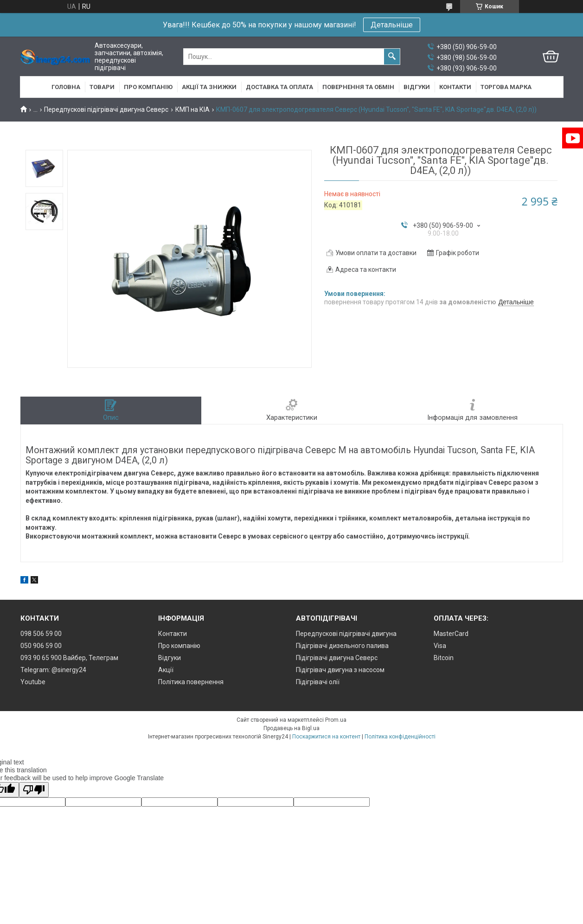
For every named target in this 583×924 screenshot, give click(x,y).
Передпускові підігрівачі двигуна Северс (106, 109)
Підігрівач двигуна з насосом (340, 670)
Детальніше (392, 25)
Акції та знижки (209, 87)
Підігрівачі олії (318, 682)
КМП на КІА (192, 109)
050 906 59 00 (41, 646)
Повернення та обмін (358, 87)
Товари (102, 87)
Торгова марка (506, 87)
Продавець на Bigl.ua (291, 728)
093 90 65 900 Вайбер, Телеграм (69, 658)
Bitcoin (444, 658)
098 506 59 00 (41, 634)
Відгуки (417, 87)
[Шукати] (392, 57)
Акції (166, 670)
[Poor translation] (34, 790)
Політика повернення (191, 682)
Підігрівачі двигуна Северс (337, 658)
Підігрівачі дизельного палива (342, 646)
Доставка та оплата (279, 87)
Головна (66, 87)
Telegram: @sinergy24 (53, 670)
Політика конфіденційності (400, 737)
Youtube (33, 682)
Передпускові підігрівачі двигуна (346, 634)
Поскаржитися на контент (326, 737)
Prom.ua (336, 720)
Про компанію (148, 87)
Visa (440, 646)
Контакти (455, 87)
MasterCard (451, 634)
